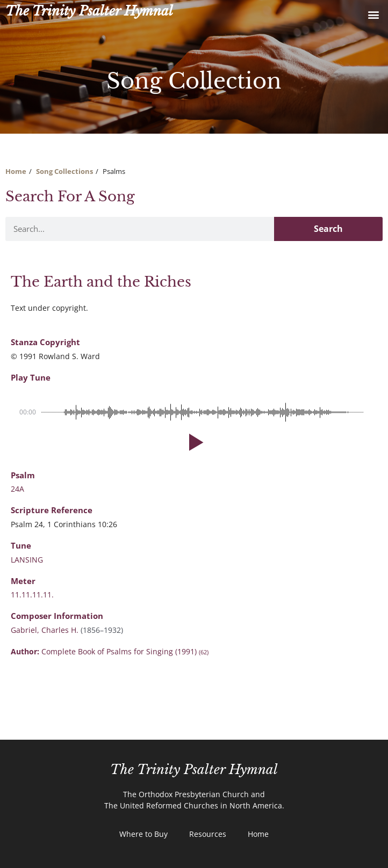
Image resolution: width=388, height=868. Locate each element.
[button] (374, 14)
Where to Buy (143, 834)
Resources (208, 834)
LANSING (27, 560)
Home (16, 171)
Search (328, 229)
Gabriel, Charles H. (46, 630)
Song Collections (64, 171)
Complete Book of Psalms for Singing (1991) (125, 651)
